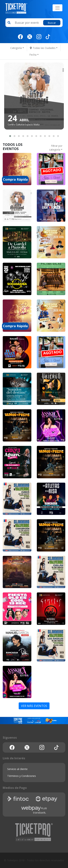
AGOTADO (52, 170)
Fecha (33, 55)
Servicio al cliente (17, 769)
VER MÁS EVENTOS (34, 706)
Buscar (52, 23)
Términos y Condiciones (22, 776)
